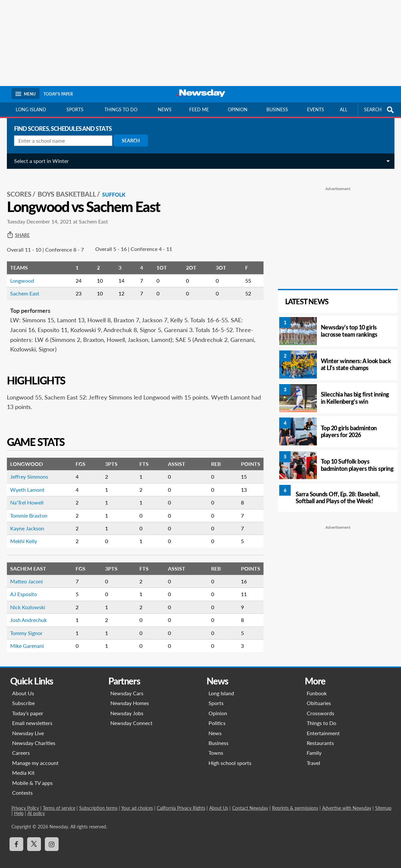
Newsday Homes (130, 696)
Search (135, 141)
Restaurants (320, 736)
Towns (216, 745)
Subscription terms (98, 801)
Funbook (317, 686)
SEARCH (380, 110)
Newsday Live (28, 726)
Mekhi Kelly (28, 534)
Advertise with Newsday (347, 801)
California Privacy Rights (181, 801)
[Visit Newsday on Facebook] (16, 837)
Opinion (238, 109)
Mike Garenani (32, 638)
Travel (313, 756)
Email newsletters (32, 716)
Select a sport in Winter (46, 161)
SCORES (24, 187)
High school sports (230, 756)
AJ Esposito (28, 587)
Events (316, 109)
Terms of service (59, 801)
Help (19, 806)
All (344, 109)
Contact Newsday (250, 801)
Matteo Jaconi (31, 574)
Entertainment (323, 726)
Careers (21, 745)
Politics (217, 716)
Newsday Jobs (127, 706)
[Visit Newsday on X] (34, 837)
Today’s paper (28, 706)
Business (277, 109)
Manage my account (35, 756)
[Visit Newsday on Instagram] (52, 837)
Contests (22, 785)
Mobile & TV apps (32, 776)
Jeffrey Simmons (34, 469)
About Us (23, 686)
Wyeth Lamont (32, 482)
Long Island (31, 109)
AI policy (36, 806)
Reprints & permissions (295, 801)
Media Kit (23, 765)
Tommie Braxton (33, 508)
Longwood (27, 273)
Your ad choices (137, 801)
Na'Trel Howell (31, 495)
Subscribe (23, 696)
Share (23, 228)
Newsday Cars (127, 686)
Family (314, 745)
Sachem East (29, 286)
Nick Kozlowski (32, 600)
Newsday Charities (34, 736)
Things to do (121, 109)
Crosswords (320, 706)
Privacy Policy (25, 801)
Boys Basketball (71, 187)
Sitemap (383, 801)
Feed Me (199, 109)
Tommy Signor (31, 626)
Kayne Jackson (32, 521)
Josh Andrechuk (33, 613)
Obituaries (319, 696)
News (165, 109)
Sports (75, 109)
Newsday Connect (131, 716)
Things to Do (321, 716)
